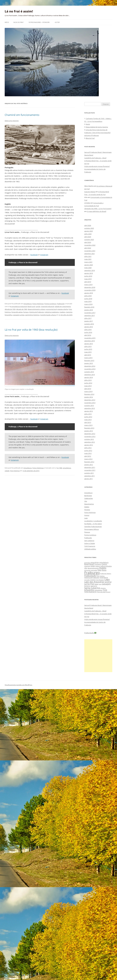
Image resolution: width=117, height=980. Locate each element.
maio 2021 (88, 259)
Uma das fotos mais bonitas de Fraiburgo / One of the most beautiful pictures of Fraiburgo (97, 133)
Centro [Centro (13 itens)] (104, 564)
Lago (86, 518)
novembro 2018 (90, 290)
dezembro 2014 (90, 366)
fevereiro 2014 (89, 394)
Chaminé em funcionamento (22, 115)
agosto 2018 (89, 293)
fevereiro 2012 (89, 462)
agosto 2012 (89, 445)
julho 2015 (88, 346)
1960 (61, 468)
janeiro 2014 (89, 397)
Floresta (87, 510)
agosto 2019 (89, 273)
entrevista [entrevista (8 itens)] (87, 570)
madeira (62, 312)
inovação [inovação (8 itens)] (87, 580)
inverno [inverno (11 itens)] (93, 580)
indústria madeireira (52, 312)
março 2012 (88, 459)
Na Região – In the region (93, 524)
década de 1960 (22, 309)
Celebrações (89, 498)
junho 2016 (88, 332)
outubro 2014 (89, 372)
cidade (7, 471)
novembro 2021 (90, 251)
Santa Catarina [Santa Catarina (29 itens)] (92, 588)
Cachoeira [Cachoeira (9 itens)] (98, 564)
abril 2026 (88, 225)
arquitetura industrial (19, 306)
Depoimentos (89, 504)
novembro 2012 (90, 436)
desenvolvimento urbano (37, 309)
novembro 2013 (90, 403)
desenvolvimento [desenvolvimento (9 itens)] (93, 568)
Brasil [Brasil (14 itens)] (87, 564)
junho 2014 (88, 383)
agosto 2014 (89, 377)
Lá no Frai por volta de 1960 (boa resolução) (31, 330)
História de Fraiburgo (37, 312)
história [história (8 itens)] (102, 576)
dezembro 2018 (90, 287)
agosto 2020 (89, 265)
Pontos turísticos (50, 304)
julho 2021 (88, 256)
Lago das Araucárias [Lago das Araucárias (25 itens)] (94, 582)
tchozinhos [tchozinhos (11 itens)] (98, 590)
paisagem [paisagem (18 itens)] (106, 584)
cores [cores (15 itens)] (93, 566)
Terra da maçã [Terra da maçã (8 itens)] (101, 592)
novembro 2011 (90, 470)
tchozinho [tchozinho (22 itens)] (89, 590)
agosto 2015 (89, 344)
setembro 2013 (90, 408)
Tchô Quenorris (90, 546)
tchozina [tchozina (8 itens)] (103, 588)
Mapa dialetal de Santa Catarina (97, 127)
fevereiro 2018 (89, 307)
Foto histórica (15, 471)
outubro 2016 (89, 324)
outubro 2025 (89, 228)
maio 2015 (88, 352)
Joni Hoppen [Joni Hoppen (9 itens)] (100, 580)
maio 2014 (88, 386)
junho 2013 (88, 417)
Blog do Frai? (19, 22)
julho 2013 (88, 414)
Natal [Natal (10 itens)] (96, 584)
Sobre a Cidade (90, 543)
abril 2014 (88, 389)
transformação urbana (48, 315)
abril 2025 (88, 237)
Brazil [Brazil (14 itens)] (92, 564)
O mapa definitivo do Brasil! (97, 211)
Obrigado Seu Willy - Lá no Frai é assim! (98, 209)
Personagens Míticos (92, 529)
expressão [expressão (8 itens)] (94, 570)
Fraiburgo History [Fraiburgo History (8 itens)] (106, 573)
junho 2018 (88, 299)
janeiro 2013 (89, 431)
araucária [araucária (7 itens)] (87, 563)
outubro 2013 (89, 406)
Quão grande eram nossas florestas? (97, 166)
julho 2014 (88, 380)
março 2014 (88, 391)
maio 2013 (88, 420)
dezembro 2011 (90, 467)
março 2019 (88, 285)
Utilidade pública (90, 549)
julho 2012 (88, 448)
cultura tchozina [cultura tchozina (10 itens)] (106, 566)
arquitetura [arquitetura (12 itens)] (104, 562)
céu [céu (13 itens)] (86, 568)
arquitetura (67, 468)
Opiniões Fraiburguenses (93, 527)
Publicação (61, 304)
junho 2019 (88, 276)
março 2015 (88, 358)
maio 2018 (88, 301)
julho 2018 (88, 296)
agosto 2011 (89, 479)
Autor (57, 22)
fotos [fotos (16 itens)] (104, 570)
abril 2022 (88, 248)
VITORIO (87, 203)
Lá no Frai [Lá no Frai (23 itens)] (89, 584)
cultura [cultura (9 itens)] (98, 566)
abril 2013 (88, 422)
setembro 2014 (90, 375)
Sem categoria (89, 541)
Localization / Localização (93, 521)
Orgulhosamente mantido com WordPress (18, 685)
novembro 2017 (90, 313)
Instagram (44, 255)
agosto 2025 (89, 231)
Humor (87, 515)
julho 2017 (88, 318)
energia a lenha (63, 309)
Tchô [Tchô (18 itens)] (105, 590)
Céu (86, 501)
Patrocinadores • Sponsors (39, 22)
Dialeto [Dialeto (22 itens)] (103, 568)
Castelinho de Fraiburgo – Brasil (95, 158)
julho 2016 (88, 330)
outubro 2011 (89, 473)
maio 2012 (88, 453)
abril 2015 (88, 355)
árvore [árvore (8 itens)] (108, 592)
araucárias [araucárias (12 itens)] (95, 562)
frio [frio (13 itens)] (98, 576)
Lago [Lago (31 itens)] (107, 579)
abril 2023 (88, 242)
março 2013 (88, 425)
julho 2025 (88, 234)
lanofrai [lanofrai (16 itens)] (108, 582)
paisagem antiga (19, 315)
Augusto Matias (90, 192)
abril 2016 (88, 335)
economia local (51, 309)
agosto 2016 (89, 327)
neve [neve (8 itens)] (100, 584)
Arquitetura (28, 304)
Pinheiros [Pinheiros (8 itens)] (87, 586)
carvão (38, 306)
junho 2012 (88, 451)
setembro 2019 (90, 270)
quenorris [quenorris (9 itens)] (94, 586)
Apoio (88, 124)
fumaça (26, 312)
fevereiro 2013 (89, 428)
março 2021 (88, 262)
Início (7, 22)
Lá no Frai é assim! (19, 11)
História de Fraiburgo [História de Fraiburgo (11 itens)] (92, 578)
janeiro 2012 (89, 465)
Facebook (34, 255)
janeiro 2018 (89, 310)
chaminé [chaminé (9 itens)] (87, 566)
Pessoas (87, 532)
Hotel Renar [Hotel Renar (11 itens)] (104, 578)
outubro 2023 (89, 240)
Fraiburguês (90, 633)
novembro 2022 (90, 245)
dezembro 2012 (90, 434)
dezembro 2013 (90, 400)
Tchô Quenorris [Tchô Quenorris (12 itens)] (90, 592)
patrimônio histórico (32, 315)
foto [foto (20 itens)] (99, 570)
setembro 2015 (90, 341)
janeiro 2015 (89, 363)
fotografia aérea (17, 312)
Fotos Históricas (38, 304)
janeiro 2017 (89, 321)
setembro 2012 (90, 442)
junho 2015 (88, 349)
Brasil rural (31, 306)
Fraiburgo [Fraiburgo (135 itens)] (92, 573)
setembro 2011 (90, 476)
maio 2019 (88, 279)
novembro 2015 (90, 338)
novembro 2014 (90, 369)
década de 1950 (10, 309)
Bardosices (88, 496)
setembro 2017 (90, 315)
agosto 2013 (89, 411)
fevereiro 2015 (89, 361)
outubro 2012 (89, 439)
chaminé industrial (48, 306)
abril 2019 (88, 282)
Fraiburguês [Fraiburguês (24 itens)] (90, 576)
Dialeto (87, 507)
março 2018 (88, 304)
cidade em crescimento (63, 306)
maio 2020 (88, 268)
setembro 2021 (90, 254)
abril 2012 (88, 456)
